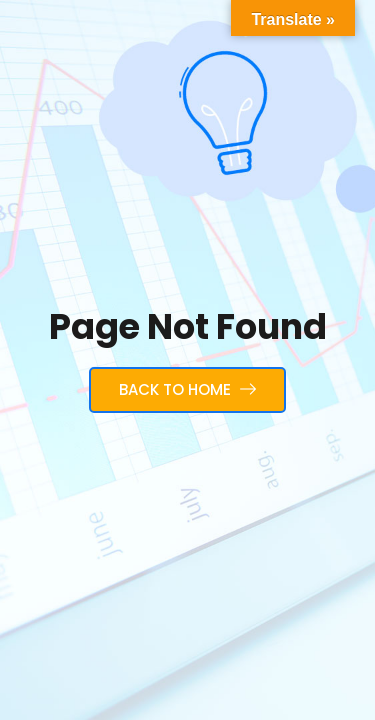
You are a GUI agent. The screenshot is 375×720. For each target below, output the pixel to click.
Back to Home (187, 389)
